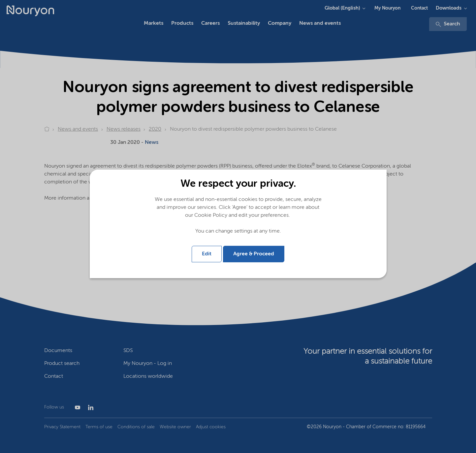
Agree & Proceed (254, 254)
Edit (207, 254)
